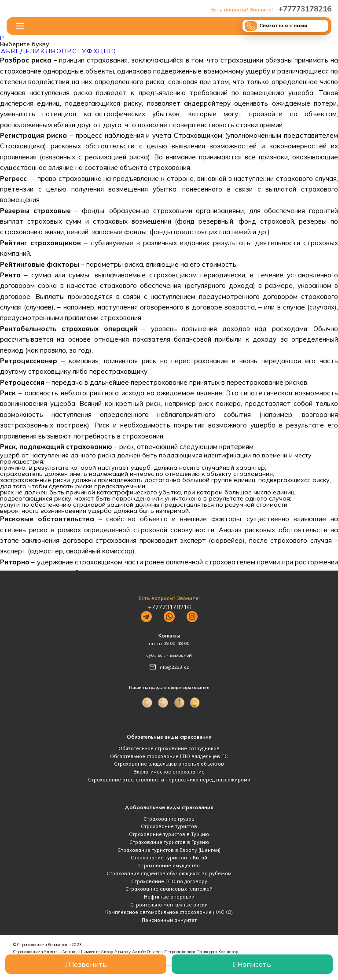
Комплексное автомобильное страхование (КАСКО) (169, 912)
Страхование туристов (169, 826)
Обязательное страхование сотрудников (169, 748)
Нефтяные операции (169, 897)
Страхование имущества (169, 866)
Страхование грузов (169, 819)
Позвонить (86, 964)
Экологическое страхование (169, 772)
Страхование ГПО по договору (169, 881)
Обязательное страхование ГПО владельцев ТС (169, 756)
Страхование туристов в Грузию (169, 842)
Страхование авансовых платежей (169, 889)
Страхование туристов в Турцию (169, 834)
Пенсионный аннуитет (169, 920)
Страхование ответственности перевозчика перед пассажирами (169, 780)
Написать (252, 964)
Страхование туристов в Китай (169, 858)
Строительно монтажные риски (169, 905)
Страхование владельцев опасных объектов (169, 764)
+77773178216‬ (271, 9)
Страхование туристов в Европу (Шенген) (169, 850)
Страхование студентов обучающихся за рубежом (169, 873)
